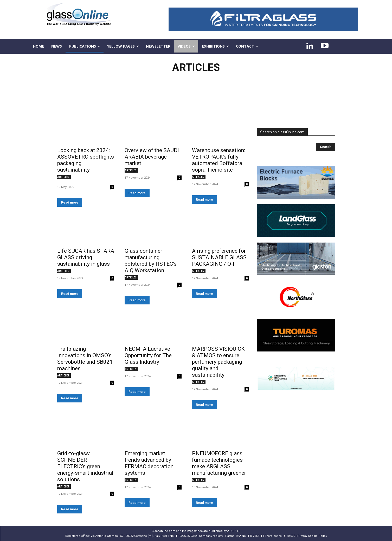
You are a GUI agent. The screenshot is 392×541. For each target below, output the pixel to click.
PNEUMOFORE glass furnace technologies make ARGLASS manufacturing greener (219, 463)
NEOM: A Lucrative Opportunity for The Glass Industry (148, 355)
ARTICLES (63, 177)
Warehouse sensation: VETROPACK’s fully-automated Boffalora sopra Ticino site (219, 160)
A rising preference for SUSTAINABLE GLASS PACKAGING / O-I (219, 257)
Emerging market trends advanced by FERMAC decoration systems (149, 463)
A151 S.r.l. (234, 531)
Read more (70, 202)
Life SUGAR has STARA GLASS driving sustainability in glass (86, 257)
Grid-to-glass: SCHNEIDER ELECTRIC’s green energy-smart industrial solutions (85, 466)
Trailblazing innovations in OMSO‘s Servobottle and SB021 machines (85, 359)
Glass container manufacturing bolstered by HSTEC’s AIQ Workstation (151, 261)
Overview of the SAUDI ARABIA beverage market (152, 157)
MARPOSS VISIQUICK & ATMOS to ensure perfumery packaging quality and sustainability (218, 362)
